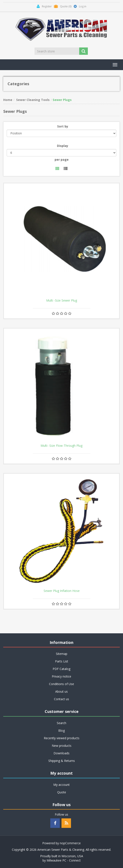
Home (8, 100)
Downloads (61, 753)
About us (61, 691)
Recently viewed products (62, 738)
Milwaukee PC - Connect (64, 860)
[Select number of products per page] (61, 153)
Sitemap (62, 654)
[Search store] (57, 51)
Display (63, 146)
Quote (62, 792)
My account (61, 785)
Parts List (62, 661)
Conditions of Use (61, 684)
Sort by (63, 126)
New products (62, 746)
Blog (61, 730)
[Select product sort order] (61, 133)
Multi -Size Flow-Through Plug (61, 446)
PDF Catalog (61, 669)
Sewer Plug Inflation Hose (62, 591)
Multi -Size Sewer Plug (62, 300)
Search (61, 723)
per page (62, 160)
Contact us (61, 699)
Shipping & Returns (62, 761)
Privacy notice (61, 676)
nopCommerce (70, 843)
